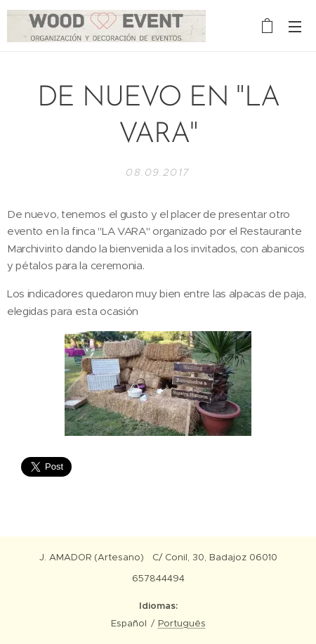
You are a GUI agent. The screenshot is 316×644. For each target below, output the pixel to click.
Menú (295, 27)
